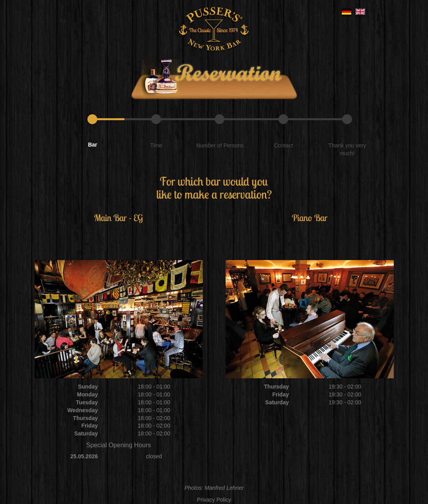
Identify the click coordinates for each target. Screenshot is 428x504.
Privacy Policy (214, 500)
